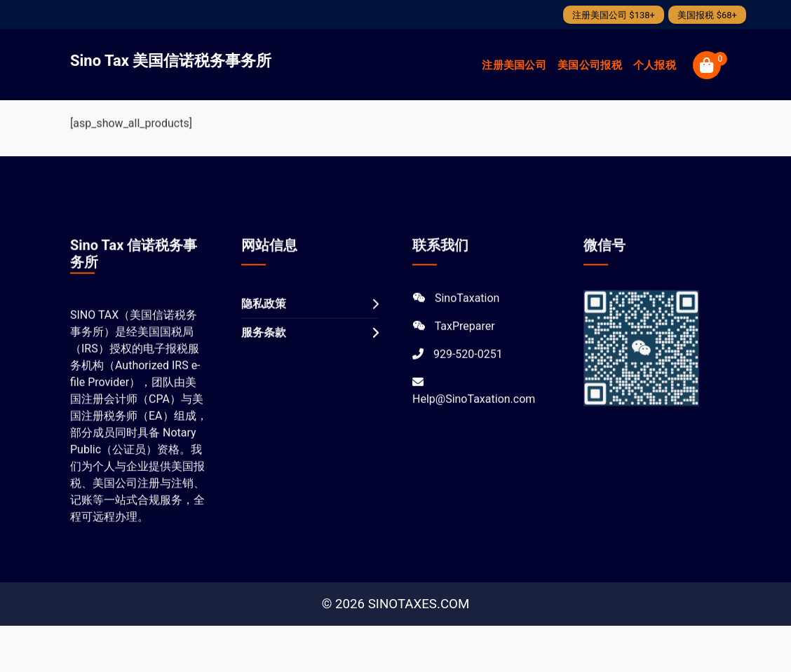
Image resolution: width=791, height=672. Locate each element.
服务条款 (264, 347)
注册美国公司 (514, 65)
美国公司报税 (590, 65)
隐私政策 (264, 318)
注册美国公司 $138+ (614, 15)
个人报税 (655, 65)
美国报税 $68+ (707, 15)
